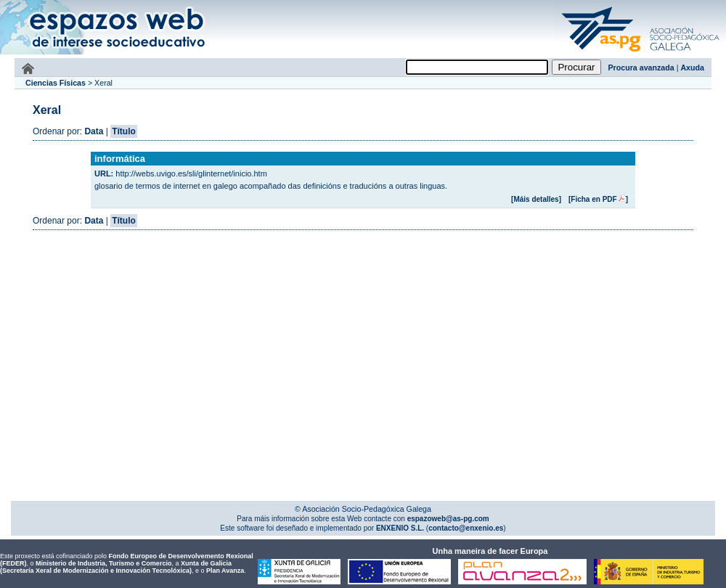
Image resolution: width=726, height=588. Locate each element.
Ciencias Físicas (56, 83)
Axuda (692, 68)
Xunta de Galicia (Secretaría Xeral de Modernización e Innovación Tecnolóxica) (116, 567)
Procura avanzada (641, 68)
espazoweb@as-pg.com (447, 519)
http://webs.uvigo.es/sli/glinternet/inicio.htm (191, 173)
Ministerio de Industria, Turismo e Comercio (103, 563)
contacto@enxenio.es (466, 528)
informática (120, 159)
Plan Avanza (225, 571)
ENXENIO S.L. (399, 528)
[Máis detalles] (536, 199)
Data (94, 131)
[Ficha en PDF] (598, 199)
